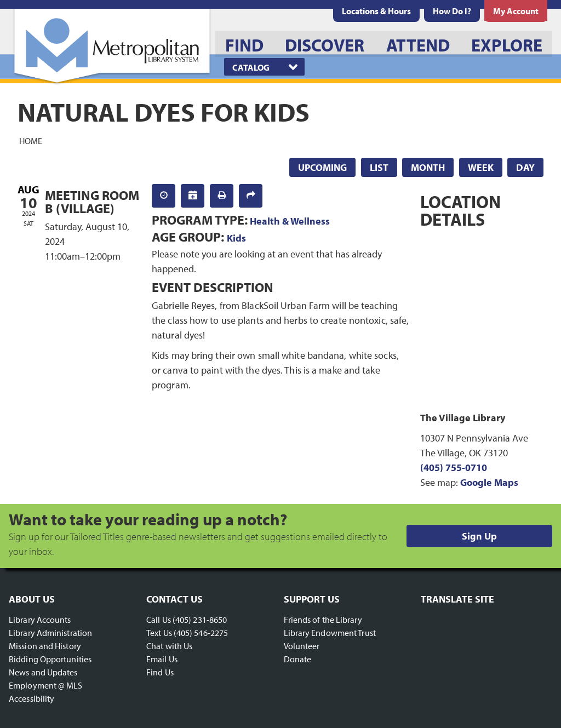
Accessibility (32, 698)
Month (428, 167)
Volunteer (302, 646)
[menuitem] (376, 11)
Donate (298, 659)
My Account (516, 11)
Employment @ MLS (46, 685)
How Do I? (452, 11)
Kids (236, 238)
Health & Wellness (290, 221)
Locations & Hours (376, 11)
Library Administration (50, 633)
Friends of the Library (323, 620)
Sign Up (479, 536)
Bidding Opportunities (50, 659)
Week (481, 167)
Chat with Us (169, 646)
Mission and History (45, 646)
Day (525, 167)
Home (31, 140)
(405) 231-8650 (200, 620)
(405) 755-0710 (454, 468)
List (379, 167)
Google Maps (489, 482)
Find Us (160, 672)
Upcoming (322, 167)
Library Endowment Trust (330, 633)
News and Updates (43, 672)
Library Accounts (40, 620)
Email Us (162, 659)
